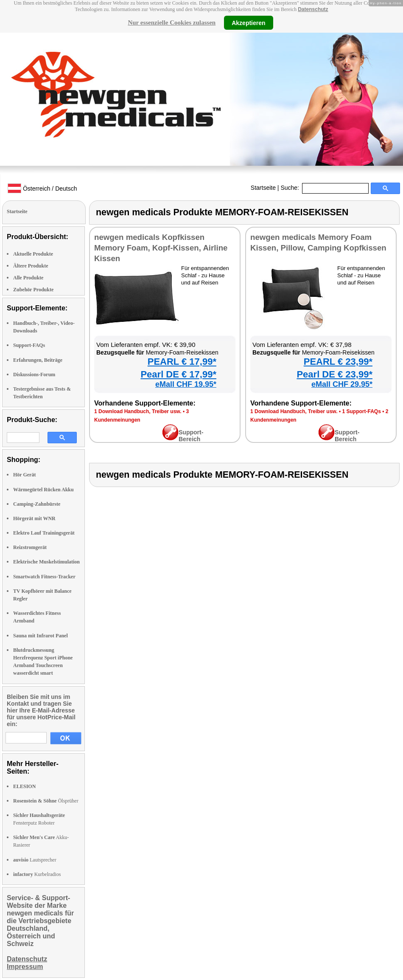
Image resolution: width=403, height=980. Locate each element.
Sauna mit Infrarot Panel (41, 636)
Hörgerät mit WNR (34, 518)
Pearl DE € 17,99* (178, 374)
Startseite (263, 188)
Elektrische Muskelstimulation (46, 562)
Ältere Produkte (31, 266)
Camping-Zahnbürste (37, 504)
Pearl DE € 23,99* (334, 374)
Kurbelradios (37, 874)
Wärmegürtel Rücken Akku (43, 490)
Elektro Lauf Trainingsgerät (44, 533)
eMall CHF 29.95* (342, 384)
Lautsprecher (35, 860)
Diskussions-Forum (34, 375)
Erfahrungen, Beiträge (38, 360)
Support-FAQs (29, 345)
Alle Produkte (28, 278)
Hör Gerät (24, 475)
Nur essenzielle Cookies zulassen (172, 23)
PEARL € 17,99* (182, 362)
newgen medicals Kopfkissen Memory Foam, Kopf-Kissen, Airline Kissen (161, 248)
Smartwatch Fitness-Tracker (44, 577)
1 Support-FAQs (361, 411)
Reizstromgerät (30, 547)
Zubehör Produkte (33, 290)
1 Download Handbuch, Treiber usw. (138, 411)
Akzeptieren (248, 23)
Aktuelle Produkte (33, 254)
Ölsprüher (46, 801)
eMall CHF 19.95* (186, 384)
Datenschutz (313, 9)
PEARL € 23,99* (338, 362)
